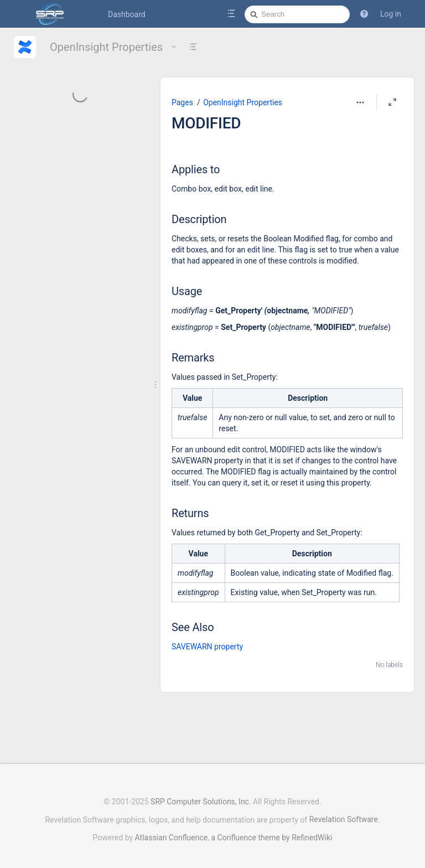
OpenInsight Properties (115, 47)
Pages (182, 102)
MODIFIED (206, 123)
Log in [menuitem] (391, 14)
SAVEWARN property (207, 647)
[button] (364, 14)
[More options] (360, 102)
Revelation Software (344, 814)
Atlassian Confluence (172, 832)
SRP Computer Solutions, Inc (200, 796)
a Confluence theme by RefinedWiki (271, 832)
